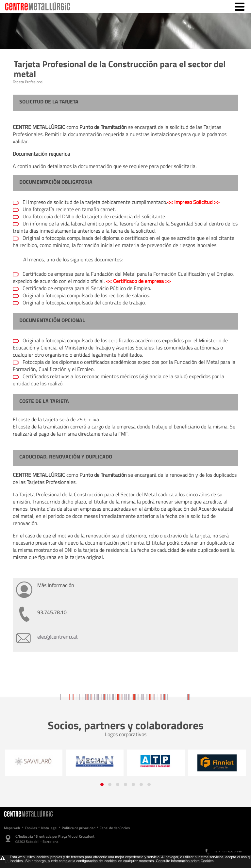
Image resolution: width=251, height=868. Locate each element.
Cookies (31, 828)
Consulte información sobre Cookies (185, 861)
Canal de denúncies (115, 828)
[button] (102, 784)
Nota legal (49, 828)
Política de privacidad (79, 828)
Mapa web (12, 828)
